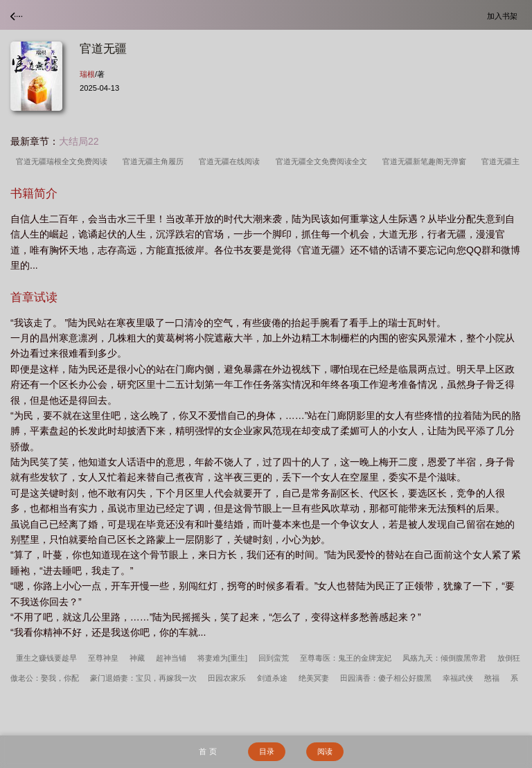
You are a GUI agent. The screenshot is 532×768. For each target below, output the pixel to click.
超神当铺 (171, 658)
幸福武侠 (458, 678)
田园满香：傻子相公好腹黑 (386, 678)
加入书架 (504, 16)
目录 (267, 751)
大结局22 (79, 141)
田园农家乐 (227, 678)
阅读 (325, 751)
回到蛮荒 (274, 658)
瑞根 (87, 74)
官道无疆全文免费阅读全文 (323, 161)
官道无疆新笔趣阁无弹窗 (426, 161)
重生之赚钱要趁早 (46, 658)
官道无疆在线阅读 (231, 161)
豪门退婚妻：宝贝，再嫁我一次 (143, 678)
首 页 (207, 751)
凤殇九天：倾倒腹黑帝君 (444, 658)
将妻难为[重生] (222, 658)
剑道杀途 (272, 678)
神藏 (137, 658)
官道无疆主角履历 (155, 161)
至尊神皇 (103, 658)
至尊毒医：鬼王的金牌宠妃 (346, 658)
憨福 (492, 678)
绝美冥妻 (314, 678)
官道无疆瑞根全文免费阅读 (64, 161)
